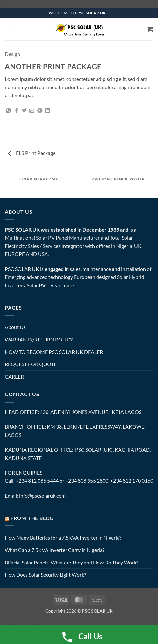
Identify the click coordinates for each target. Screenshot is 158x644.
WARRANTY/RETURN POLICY (39, 339)
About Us (15, 327)
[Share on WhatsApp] (9, 111)
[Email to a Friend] (32, 111)
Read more (62, 285)
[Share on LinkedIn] (47, 111)
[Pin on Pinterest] (40, 111)
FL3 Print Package (32, 153)
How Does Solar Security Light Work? (45, 575)
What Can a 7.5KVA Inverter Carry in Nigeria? (55, 550)
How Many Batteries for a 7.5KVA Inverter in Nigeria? (63, 537)
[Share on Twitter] (24, 111)
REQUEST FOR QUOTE (31, 364)
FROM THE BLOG (32, 518)
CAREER (14, 376)
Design (12, 54)
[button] (9, 29)
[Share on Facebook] (17, 111)
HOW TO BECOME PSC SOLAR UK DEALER (54, 352)
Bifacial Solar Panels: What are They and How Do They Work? (72, 562)
